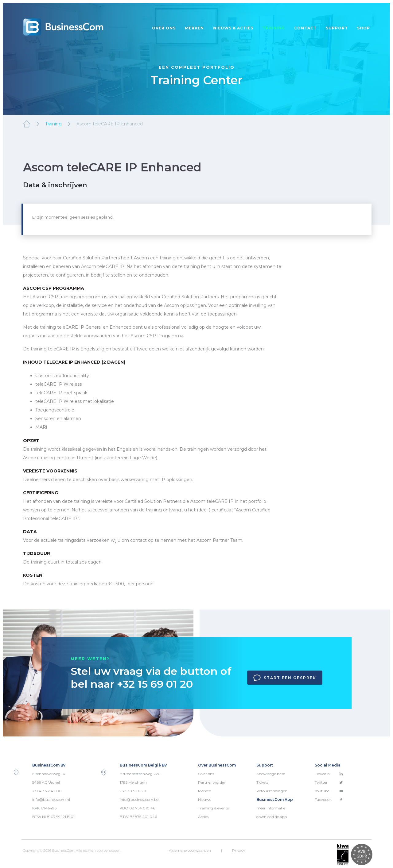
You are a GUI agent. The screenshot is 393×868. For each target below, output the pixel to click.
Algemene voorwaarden (190, 850)
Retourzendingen (272, 791)
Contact (305, 28)
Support (337, 28)
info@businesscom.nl (51, 799)
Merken (194, 28)
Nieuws (204, 799)
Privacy (239, 850)
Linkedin (329, 774)
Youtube (329, 791)
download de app (272, 817)
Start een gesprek (285, 678)
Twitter (329, 782)
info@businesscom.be (139, 799)
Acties (203, 817)
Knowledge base (271, 774)
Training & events (213, 808)
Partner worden (212, 782)
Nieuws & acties (233, 28)
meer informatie (271, 808)
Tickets (262, 782)
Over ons (164, 28)
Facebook (329, 799)
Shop (364, 28)
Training (274, 28)
